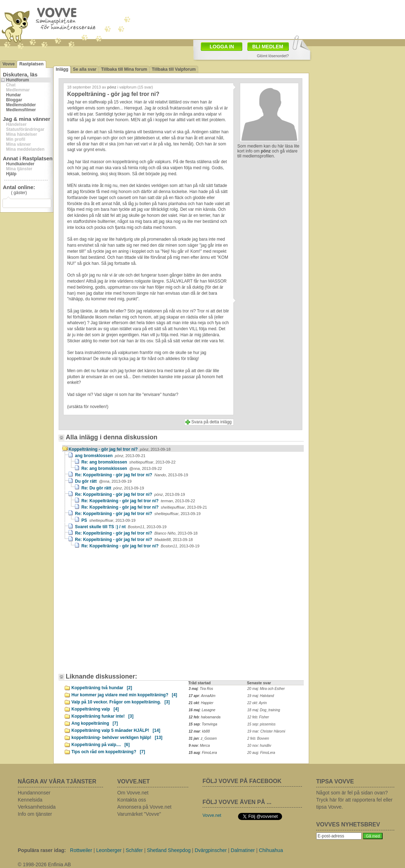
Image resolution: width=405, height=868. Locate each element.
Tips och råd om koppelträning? (108, 752)
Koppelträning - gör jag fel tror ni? (120, 449)
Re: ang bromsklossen (128, 462)
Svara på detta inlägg (212, 422)
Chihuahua (271, 850)
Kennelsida (30, 800)
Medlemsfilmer (21, 110)
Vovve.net (212, 815)
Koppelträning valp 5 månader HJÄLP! (116, 730)
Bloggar (14, 100)
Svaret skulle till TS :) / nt (121, 527)
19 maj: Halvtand (261, 696)
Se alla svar (85, 69)
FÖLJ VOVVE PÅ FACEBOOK (242, 781)
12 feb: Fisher (258, 717)
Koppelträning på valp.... (101, 745)
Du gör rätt (103, 481)
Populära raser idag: (42, 850)
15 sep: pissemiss (261, 724)
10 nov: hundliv (259, 746)
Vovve (9, 64)
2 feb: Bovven (258, 738)
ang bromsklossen (110, 456)
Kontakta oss (132, 800)
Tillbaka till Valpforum (174, 69)
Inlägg (62, 69)
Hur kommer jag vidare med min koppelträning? (124, 695)
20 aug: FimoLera (261, 753)
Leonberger (109, 850)
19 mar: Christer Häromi (266, 731)
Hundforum (18, 80)
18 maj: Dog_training (264, 710)
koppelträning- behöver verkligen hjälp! (117, 738)
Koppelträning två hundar (102, 688)
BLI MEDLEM (268, 47)
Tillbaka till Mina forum (124, 69)
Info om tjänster (35, 814)
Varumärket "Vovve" (139, 814)
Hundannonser (34, 793)
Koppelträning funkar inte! (102, 716)
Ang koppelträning (95, 723)
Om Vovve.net (133, 793)
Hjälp (11, 174)
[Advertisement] (244, 19)
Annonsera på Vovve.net (144, 807)
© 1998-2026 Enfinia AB (44, 864)
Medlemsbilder (21, 105)
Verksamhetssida (37, 807)
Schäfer (134, 850)
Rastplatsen (31, 64)
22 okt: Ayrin (257, 703)
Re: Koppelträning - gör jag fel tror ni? (131, 475)
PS (108, 520)
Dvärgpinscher (211, 850)
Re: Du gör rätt (113, 488)
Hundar (13, 95)
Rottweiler (81, 850)
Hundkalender (20, 164)
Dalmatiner (243, 850)
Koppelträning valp (95, 709)
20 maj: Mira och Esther (266, 689)
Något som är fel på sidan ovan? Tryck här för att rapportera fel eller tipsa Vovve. (354, 800)
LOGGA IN (222, 47)
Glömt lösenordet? (273, 56)
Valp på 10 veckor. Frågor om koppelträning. (121, 702)
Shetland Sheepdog (169, 850)
